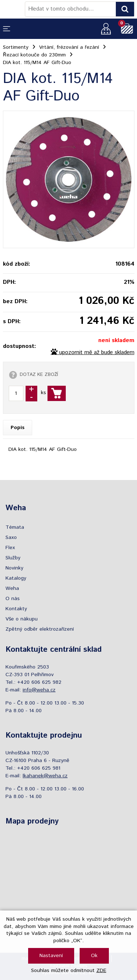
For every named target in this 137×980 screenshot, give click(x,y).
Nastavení (51, 956)
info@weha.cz (39, 690)
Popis (18, 428)
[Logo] (14, 9)
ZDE (101, 971)
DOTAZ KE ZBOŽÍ (39, 374)
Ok (94, 956)
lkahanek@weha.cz (45, 776)
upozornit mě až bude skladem (97, 353)
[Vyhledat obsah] (125, 9)
